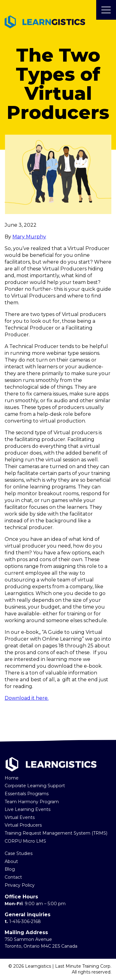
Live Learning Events (28, 809)
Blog (10, 869)
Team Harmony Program (32, 802)
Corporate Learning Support (35, 786)
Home (12, 778)
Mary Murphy (29, 237)
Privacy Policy (20, 885)
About (11, 861)
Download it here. (27, 698)
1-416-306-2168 (25, 921)
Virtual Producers (23, 825)
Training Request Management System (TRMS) (56, 833)
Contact (13, 877)
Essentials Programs (27, 794)
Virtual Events (20, 817)
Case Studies (19, 853)
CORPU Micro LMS (25, 841)
